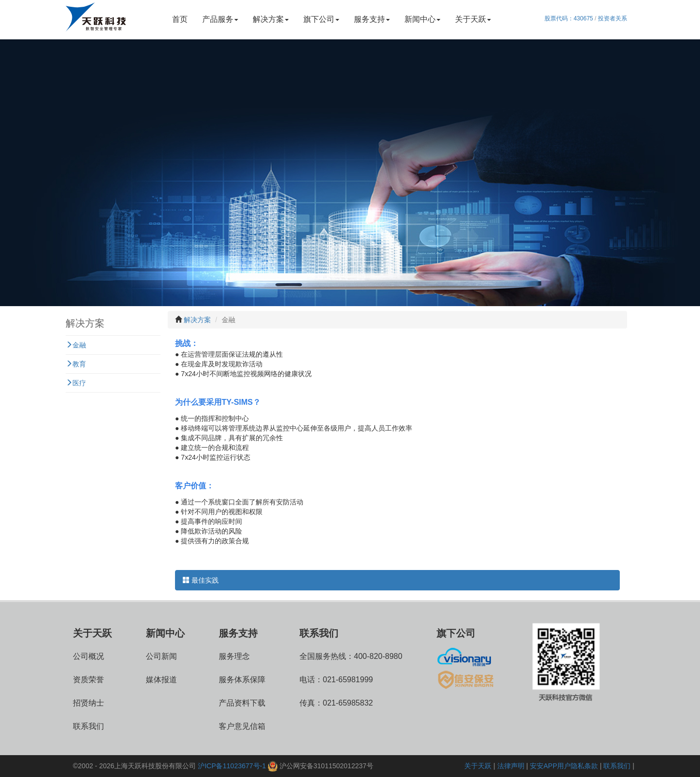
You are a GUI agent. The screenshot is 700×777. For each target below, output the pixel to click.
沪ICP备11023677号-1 (232, 766)
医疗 (76, 383)
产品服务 (220, 19)
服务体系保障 (242, 680)
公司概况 (88, 656)
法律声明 (511, 766)
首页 (180, 19)
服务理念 (234, 656)
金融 (76, 345)
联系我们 (88, 726)
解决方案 (271, 19)
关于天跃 (473, 19)
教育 (76, 364)
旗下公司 (321, 19)
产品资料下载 (242, 703)
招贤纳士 (88, 703)
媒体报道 (161, 680)
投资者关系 (612, 18)
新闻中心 (422, 19)
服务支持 (372, 19)
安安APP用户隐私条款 (564, 766)
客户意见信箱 (242, 726)
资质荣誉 (88, 680)
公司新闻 (161, 656)
